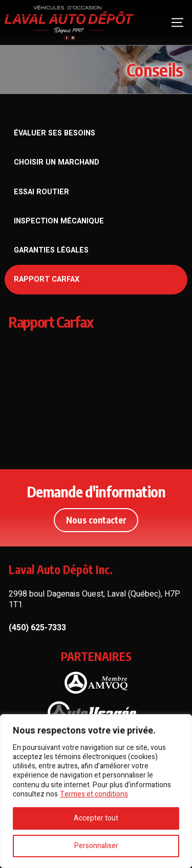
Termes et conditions (94, 794)
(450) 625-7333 (37, 628)
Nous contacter (96, 520)
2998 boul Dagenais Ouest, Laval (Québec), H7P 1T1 (94, 599)
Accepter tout (96, 818)
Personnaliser (96, 846)
